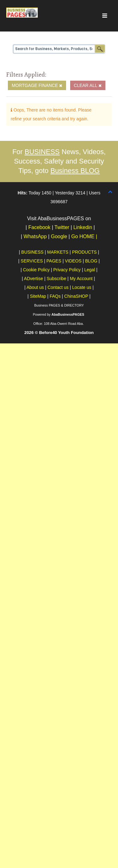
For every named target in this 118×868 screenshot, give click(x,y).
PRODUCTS (84, 252)
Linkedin (83, 227)
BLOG (91, 261)
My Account (81, 279)
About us (35, 287)
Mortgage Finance (37, 85)
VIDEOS (73, 261)
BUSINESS (42, 152)
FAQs (55, 296)
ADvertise (34, 279)
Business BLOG (75, 171)
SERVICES (32, 261)
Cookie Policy (36, 270)
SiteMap (38, 296)
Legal (90, 270)
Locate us (82, 287)
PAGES (54, 261)
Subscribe (56, 279)
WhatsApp (35, 236)
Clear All (88, 85)
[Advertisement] (59, 402)
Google (60, 236)
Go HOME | (84, 236)
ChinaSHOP (76, 296)
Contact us (58, 287)
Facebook (39, 227)
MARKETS (58, 252)
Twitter (62, 227)
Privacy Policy (67, 270)
